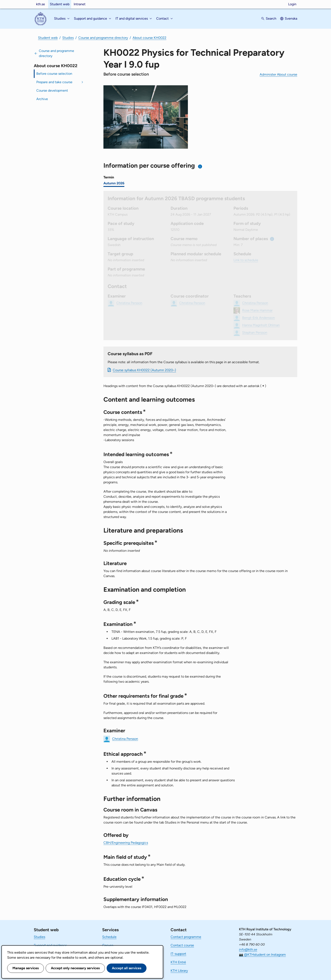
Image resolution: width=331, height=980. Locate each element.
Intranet (80, 4)
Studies (68, 38)
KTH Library (179, 971)
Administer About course (278, 74)
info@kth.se (248, 949)
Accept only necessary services (75, 968)
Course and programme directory (103, 38)
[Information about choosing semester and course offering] (200, 167)
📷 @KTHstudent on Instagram (262, 955)
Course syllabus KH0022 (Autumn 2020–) (144, 370)
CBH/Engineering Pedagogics (126, 843)
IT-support (178, 954)
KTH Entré (178, 962)
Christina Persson (125, 739)
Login (292, 4)
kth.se (41, 4)
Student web (60, 4)
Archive (42, 99)
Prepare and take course (54, 82)
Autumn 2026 (114, 183)
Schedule (109, 937)
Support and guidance (50, 945)
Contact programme (186, 937)
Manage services (26, 968)
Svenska (291, 18)
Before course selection (54, 74)
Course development (52, 90)
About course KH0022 (149, 38)
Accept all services (127, 968)
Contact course (182, 945)
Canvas (108, 945)
